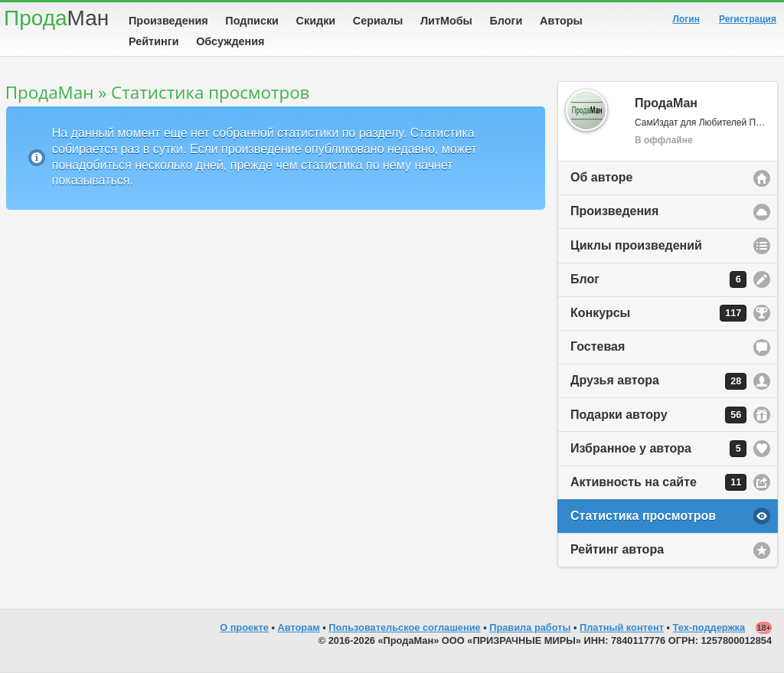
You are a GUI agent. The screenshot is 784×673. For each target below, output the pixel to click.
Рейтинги (154, 41)
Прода (56, 18)
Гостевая (598, 346)
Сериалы (378, 21)
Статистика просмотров (643, 516)
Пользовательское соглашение (404, 627)
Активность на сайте (658, 482)
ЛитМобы (446, 21)
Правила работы (530, 627)
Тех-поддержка (709, 627)
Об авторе (601, 177)
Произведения (168, 21)
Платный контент (622, 627)
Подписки (252, 21)
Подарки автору (658, 415)
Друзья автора (658, 381)
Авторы (561, 21)
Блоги (506, 21)
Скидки (316, 21)
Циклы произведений (636, 245)
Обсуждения (230, 41)
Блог (658, 279)
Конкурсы (658, 313)
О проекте (244, 627)
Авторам (299, 627)
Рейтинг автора (617, 549)
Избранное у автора (658, 449)
